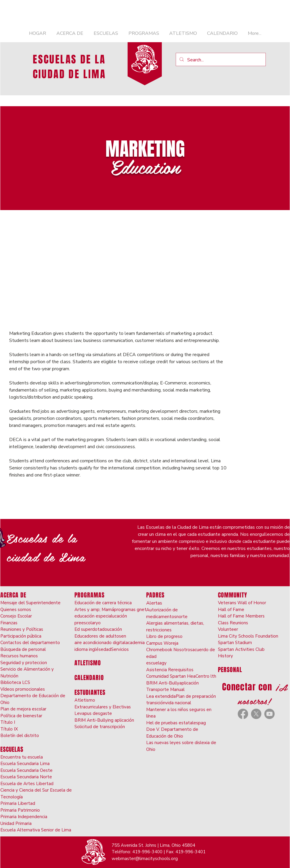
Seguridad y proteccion (24, 663)
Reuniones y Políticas (22, 629)
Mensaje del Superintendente (30, 603)
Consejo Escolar (16, 616)
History (225, 656)
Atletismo (85, 700)
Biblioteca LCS (15, 682)
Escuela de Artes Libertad (27, 784)
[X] (256, 714)
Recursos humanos (19, 656)
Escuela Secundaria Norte (26, 777)
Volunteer (228, 629)
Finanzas (9, 623)
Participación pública (21, 636)
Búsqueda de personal (23, 649)
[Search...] (220, 60)
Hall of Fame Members (241, 616)
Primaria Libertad (18, 803)
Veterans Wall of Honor (242, 603)
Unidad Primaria (16, 823)
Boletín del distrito (20, 736)
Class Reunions (233, 623)
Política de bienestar (21, 716)
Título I (8, 722)
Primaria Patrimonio (20, 810)
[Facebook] (243, 714)
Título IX (9, 729)
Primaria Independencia (24, 817)
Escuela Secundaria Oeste (26, 770)
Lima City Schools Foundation (248, 636)
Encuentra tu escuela (22, 757)
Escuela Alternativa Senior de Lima (36, 830)
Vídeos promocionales (23, 689)
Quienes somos (16, 610)
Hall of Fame (231, 610)
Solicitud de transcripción (100, 727)
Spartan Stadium (235, 643)
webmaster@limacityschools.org (145, 859)
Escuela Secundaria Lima (25, 764)
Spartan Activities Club (241, 649)
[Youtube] (269, 714)
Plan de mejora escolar (23, 709)
